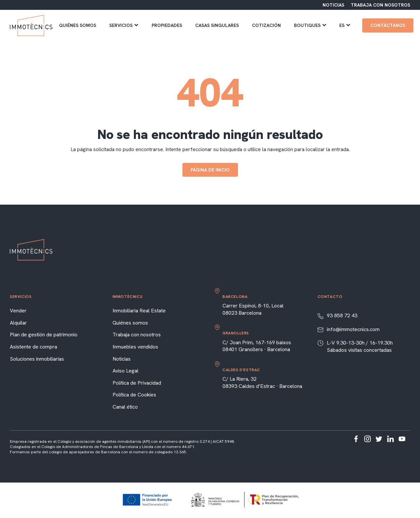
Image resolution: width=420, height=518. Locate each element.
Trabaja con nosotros (137, 335)
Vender (18, 311)
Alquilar (18, 323)
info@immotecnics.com (353, 329)
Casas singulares (217, 25)
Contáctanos (388, 25)
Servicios (124, 25)
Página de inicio (210, 170)
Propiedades (167, 25)
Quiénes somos (78, 25)
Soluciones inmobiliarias (37, 359)
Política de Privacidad (137, 383)
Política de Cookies (134, 395)
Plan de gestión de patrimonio (44, 335)
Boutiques (310, 25)
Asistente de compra (33, 347)
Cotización (266, 25)
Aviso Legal (126, 371)
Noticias (122, 359)
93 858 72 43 (342, 315)
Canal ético (125, 407)
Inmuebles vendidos (135, 347)
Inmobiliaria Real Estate (139, 311)
